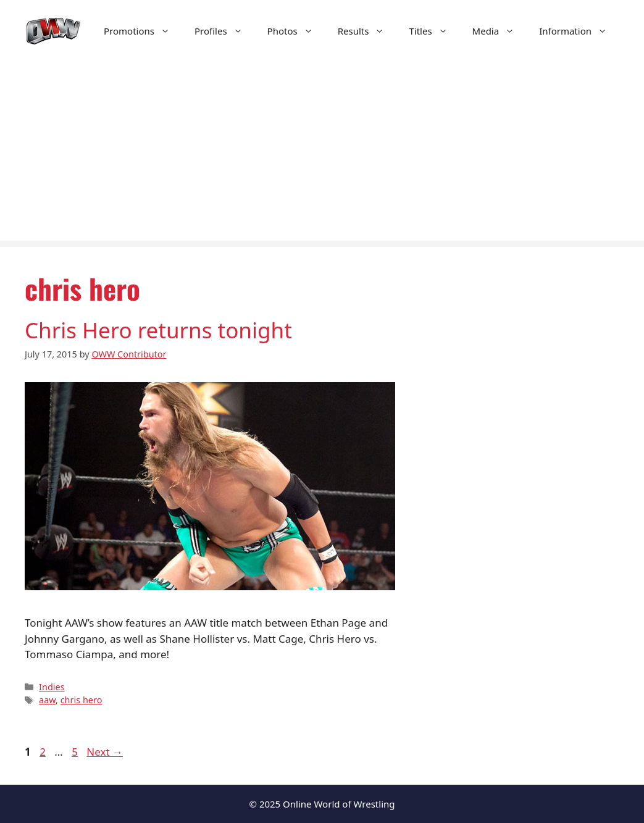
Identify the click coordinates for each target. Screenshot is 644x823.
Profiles (225, 31)
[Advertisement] (322, 154)
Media (500, 31)
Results (367, 31)
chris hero (82, 700)
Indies (52, 687)
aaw (47, 700)
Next (105, 752)
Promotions (143, 31)
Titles (434, 31)
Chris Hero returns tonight (158, 330)
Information (579, 31)
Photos (296, 31)
